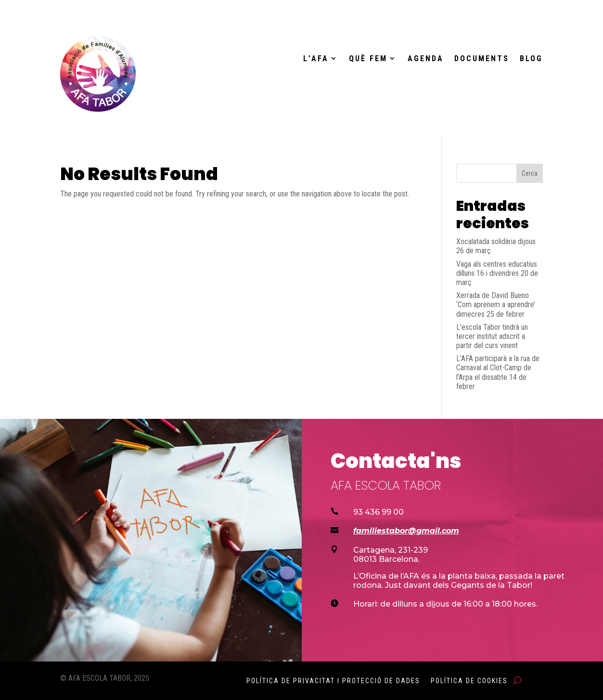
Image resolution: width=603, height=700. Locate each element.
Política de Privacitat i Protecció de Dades (333, 681)
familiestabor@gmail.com (406, 531)
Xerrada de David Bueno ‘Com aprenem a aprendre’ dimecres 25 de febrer (496, 305)
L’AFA (316, 59)
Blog (531, 59)
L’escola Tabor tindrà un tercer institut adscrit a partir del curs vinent (492, 336)
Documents (482, 59)
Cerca (530, 173)
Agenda (426, 59)
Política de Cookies (469, 681)
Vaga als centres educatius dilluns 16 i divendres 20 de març (497, 273)
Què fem (368, 59)
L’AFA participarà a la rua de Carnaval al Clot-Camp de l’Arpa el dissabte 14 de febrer (498, 372)
